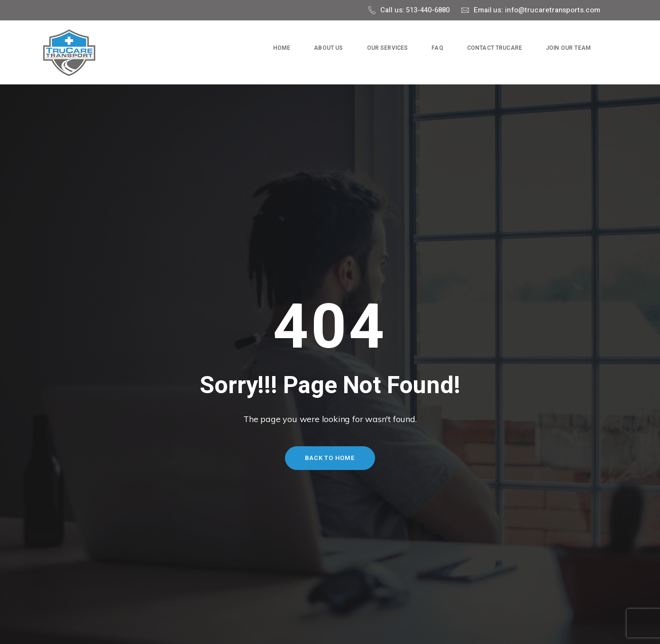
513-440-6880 (427, 10)
